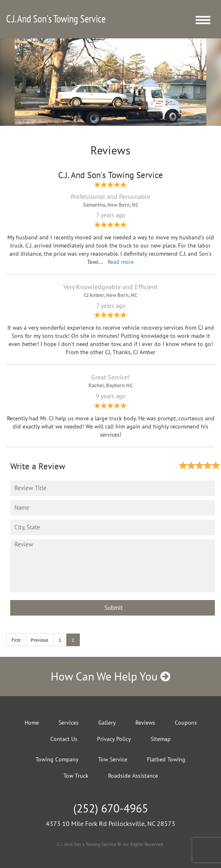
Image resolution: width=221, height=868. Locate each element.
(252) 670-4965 (111, 808)
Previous (39, 640)
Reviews (145, 723)
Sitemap (161, 739)
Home (32, 723)
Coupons (186, 723)
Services (69, 723)
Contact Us (64, 739)
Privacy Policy (114, 739)
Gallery (107, 723)
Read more (121, 262)
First (16, 640)
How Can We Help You (110, 676)
